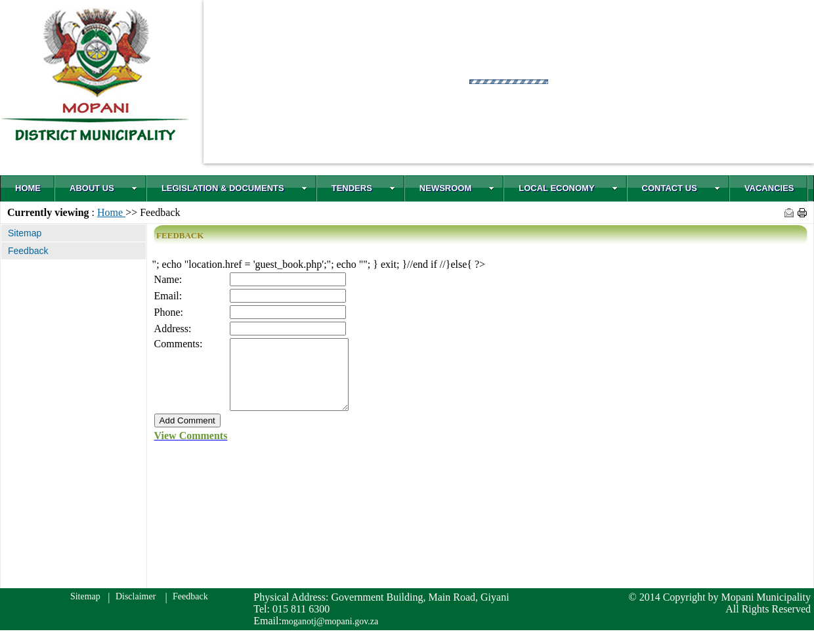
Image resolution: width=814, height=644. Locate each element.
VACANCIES (769, 188)
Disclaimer (134, 610)
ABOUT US (103, 188)
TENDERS (363, 188)
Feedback (189, 610)
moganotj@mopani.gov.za (330, 635)
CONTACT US (681, 188)
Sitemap (84, 610)
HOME (28, 188)
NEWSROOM (457, 188)
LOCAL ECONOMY (568, 188)
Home (111, 212)
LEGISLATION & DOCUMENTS (234, 188)
